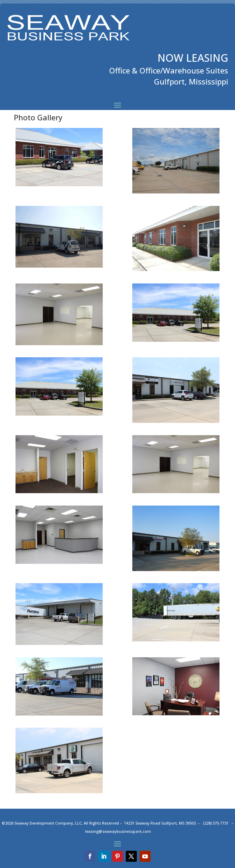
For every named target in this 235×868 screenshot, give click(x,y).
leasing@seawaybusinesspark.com (118, 831)
